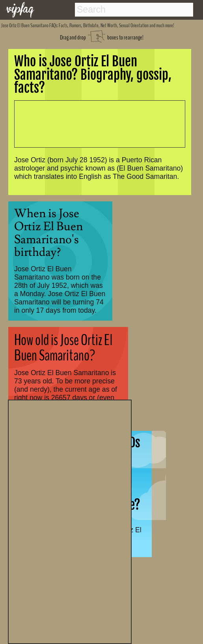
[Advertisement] (70, 521)
